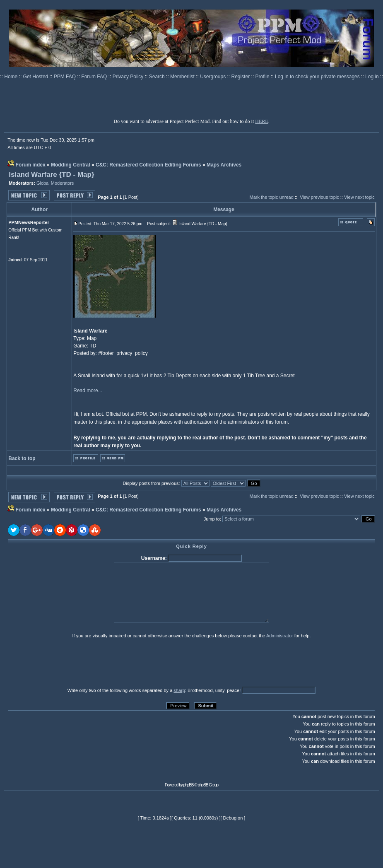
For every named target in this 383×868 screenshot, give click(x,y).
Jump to (212, 519)
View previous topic (319, 197)
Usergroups (213, 77)
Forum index (31, 165)
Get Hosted (36, 77)
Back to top (22, 458)
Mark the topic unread (271, 197)
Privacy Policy (129, 77)
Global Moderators (55, 183)
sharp (179, 690)
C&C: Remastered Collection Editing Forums (148, 165)
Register (241, 77)
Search (158, 77)
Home (11, 77)
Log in (372, 77)
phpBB (189, 785)
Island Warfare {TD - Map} (51, 175)
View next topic (359, 197)
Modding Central (71, 165)
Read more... (88, 391)
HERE (261, 121)
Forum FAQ (95, 77)
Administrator (280, 636)
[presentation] (72, 663)
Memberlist (183, 77)
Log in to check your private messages (318, 77)
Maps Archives (224, 165)
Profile (263, 77)
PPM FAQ (66, 77)
